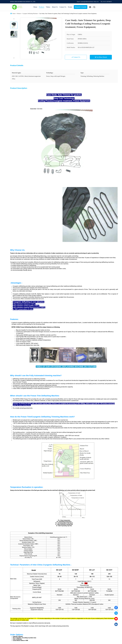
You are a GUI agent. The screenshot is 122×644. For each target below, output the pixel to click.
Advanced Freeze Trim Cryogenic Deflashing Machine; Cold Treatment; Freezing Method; (49, 529)
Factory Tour (70, 612)
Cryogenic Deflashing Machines (30, 14)
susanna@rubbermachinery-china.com (24, 562)
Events (70, 7)
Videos (48, 7)
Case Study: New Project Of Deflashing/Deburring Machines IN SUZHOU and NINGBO (26, 529)
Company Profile (71, 609)
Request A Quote (81, 7)
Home (35, 7)
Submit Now (73, 580)
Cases (82, 609)
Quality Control (71, 615)
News (82, 612)
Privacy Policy (32, 634)
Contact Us (63, 7)
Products (42, 7)
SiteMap (69, 618)
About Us (55, 7)
